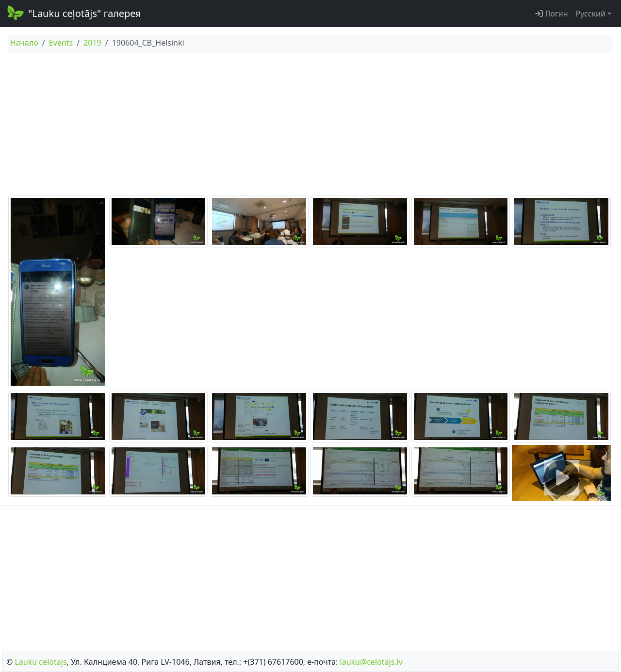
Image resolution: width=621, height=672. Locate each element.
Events (61, 43)
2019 (92, 43)
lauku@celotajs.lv (371, 662)
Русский (591, 14)
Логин (552, 14)
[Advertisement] (310, 126)
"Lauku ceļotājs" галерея (74, 13)
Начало (24, 43)
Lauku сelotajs (41, 662)
